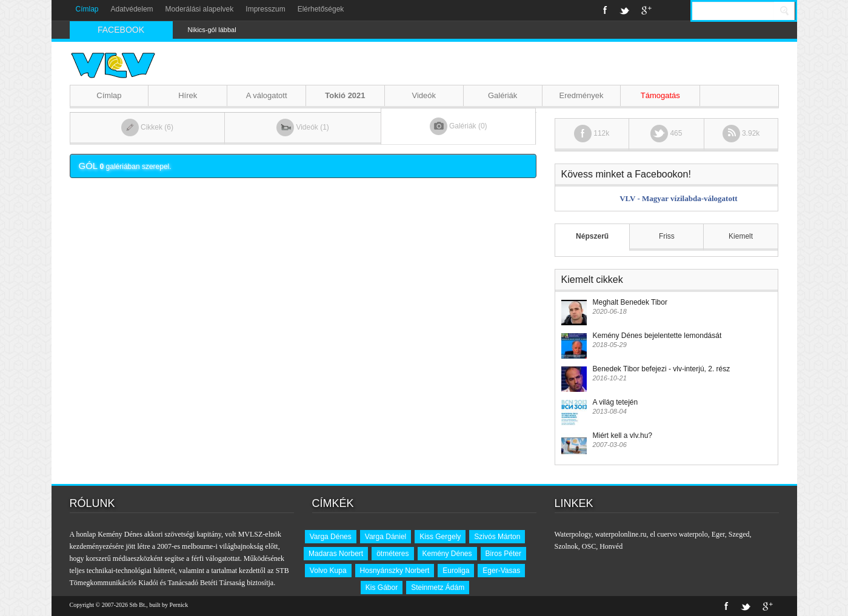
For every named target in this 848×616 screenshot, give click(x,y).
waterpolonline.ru (620, 534)
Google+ (646, 10)
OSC (589, 546)
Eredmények (581, 95)
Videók (424, 95)
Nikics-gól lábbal (212, 30)
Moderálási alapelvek (200, 9)
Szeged (739, 534)
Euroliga (456, 571)
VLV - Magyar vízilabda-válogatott (678, 198)
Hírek (188, 95)
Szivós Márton (497, 537)
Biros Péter (503, 554)
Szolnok (566, 546)
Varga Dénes (331, 537)
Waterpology (573, 534)
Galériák (502, 95)
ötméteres (392, 554)
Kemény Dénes (447, 554)
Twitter (624, 10)
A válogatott (267, 95)
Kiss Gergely (440, 537)
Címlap (87, 9)
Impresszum (265, 9)
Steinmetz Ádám (438, 588)
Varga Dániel (386, 537)
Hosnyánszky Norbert (395, 571)
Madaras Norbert (336, 554)
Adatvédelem (132, 9)
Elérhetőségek (321, 9)
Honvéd (611, 546)
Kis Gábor (382, 588)
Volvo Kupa (328, 571)
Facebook (605, 10)
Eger (718, 534)
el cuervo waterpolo (679, 534)
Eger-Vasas (501, 571)
